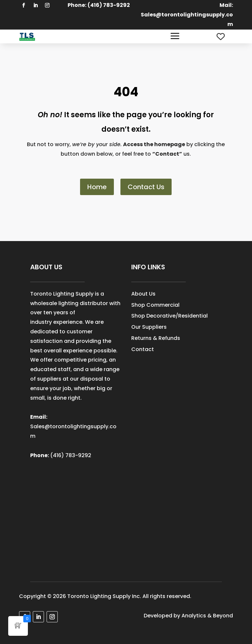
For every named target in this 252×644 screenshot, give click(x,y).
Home (97, 187)
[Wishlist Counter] (221, 37)
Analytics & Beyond (207, 616)
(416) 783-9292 (71, 455)
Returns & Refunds (156, 338)
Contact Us (146, 187)
